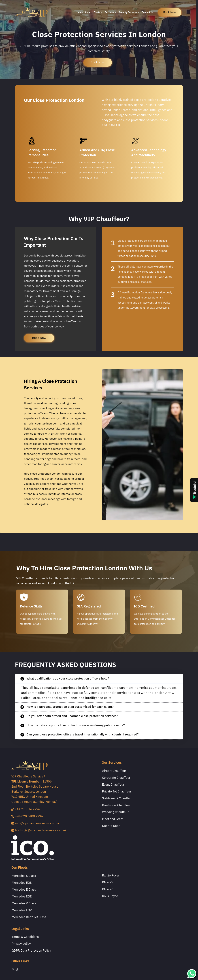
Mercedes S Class (24, 876)
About (88, 12)
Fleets (98, 12)
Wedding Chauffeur (115, 812)
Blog (15, 970)
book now (170, 12)
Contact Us (148, 12)
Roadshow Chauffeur (117, 805)
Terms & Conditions (25, 937)
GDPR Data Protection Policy (31, 951)
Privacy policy (21, 944)
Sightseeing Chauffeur (117, 798)
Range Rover (111, 876)
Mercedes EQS (22, 883)
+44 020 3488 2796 (27, 816)
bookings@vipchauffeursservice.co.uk (39, 830)
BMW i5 (107, 882)
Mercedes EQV (22, 910)
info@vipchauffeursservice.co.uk (35, 823)
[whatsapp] (192, 973)
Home (80, 12)
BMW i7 (107, 889)
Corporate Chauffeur (116, 778)
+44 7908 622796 (26, 809)
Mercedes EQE (22, 897)
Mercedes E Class (24, 890)
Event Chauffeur (113, 785)
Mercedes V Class (24, 903)
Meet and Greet (113, 819)
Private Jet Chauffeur (117, 792)
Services (111, 12)
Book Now (98, 62)
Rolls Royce (110, 896)
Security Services (129, 12)
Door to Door (111, 826)
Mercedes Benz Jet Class (29, 917)
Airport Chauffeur (114, 771)
